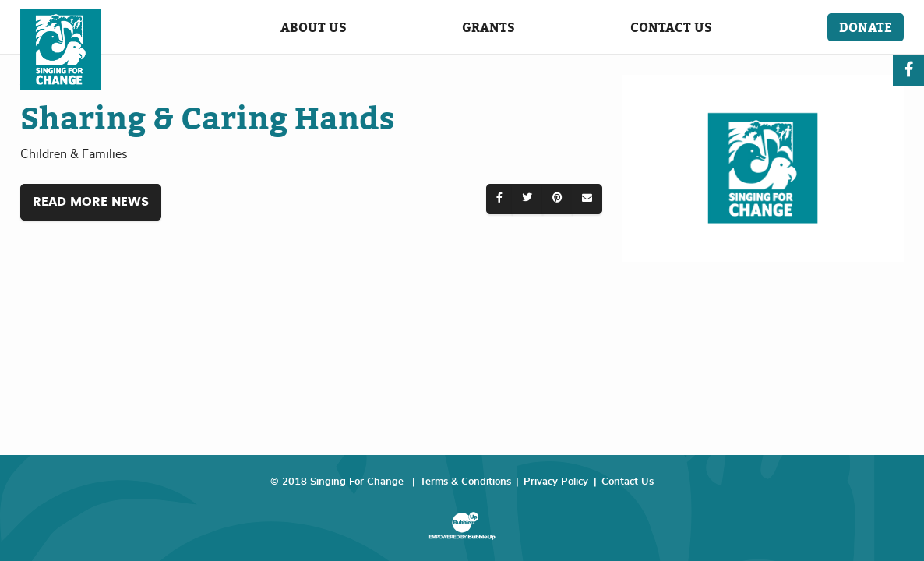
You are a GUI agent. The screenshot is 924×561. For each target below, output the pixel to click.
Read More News (91, 202)
